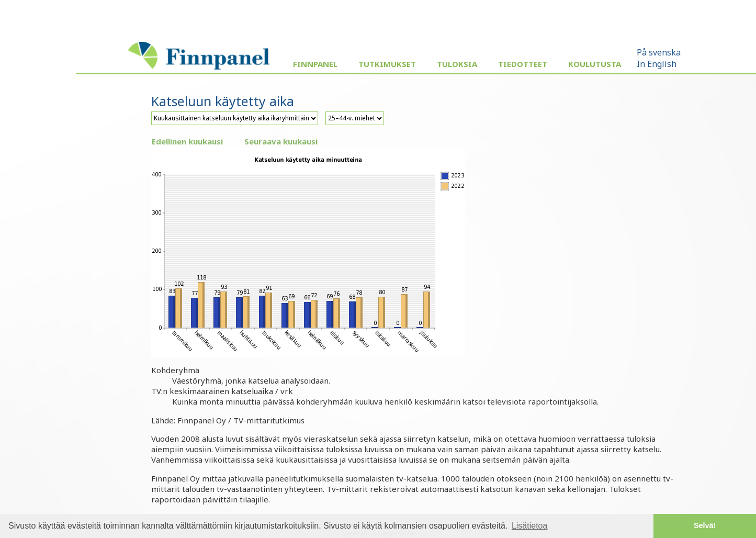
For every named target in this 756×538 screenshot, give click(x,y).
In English (657, 64)
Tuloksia (457, 64)
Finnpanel (315, 64)
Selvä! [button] (705, 525)
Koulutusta (595, 64)
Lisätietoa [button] (530, 526)
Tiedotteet (523, 64)
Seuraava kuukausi (281, 141)
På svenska (659, 52)
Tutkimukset (387, 64)
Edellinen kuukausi (187, 141)
